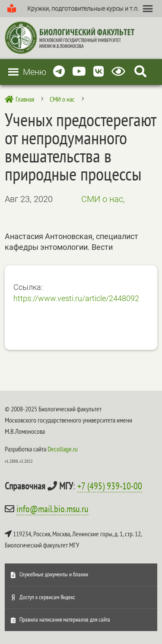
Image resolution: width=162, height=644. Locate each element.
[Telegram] (59, 72)
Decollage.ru (63, 449)
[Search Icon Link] (140, 72)
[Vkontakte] (99, 72)
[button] (83, 9)
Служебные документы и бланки (54, 574)
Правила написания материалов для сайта (65, 619)
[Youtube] (79, 72)
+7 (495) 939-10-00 (110, 486)
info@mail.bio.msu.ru (52, 509)
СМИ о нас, (103, 199)
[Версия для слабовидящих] (120, 72)
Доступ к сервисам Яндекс (47, 597)
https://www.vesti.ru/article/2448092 (76, 298)
